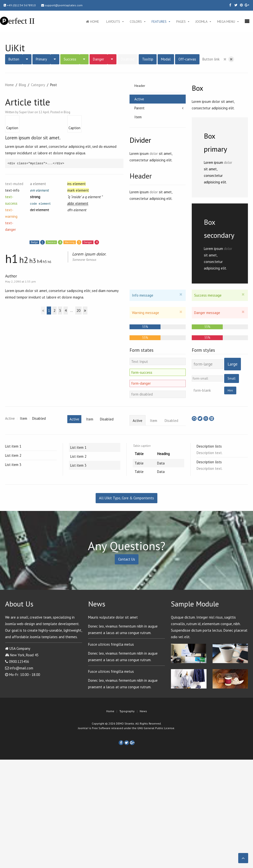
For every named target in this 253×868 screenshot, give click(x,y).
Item (138, 117)
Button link (211, 59)
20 (78, 311)
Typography (127, 711)
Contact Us (127, 559)
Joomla (201, 22)
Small (232, 378)
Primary (41, 59)
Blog (22, 85)
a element (38, 184)
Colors (136, 22)
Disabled (128, 59)
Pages (181, 22)
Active (139, 99)
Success (70, 59)
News (143, 711)
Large (233, 364)
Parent (139, 108)
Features (159, 22)
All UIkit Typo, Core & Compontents (126, 498)
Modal (166, 59)
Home (92, 22)
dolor (154, 153)
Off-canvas (187, 59)
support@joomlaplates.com (62, 5)
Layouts (113, 22)
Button (14, 59)
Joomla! (83, 728)
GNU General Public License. (156, 728)
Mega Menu (226, 22)
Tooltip (148, 59)
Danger (99, 59)
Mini (230, 390)
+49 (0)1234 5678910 (20, 5)
